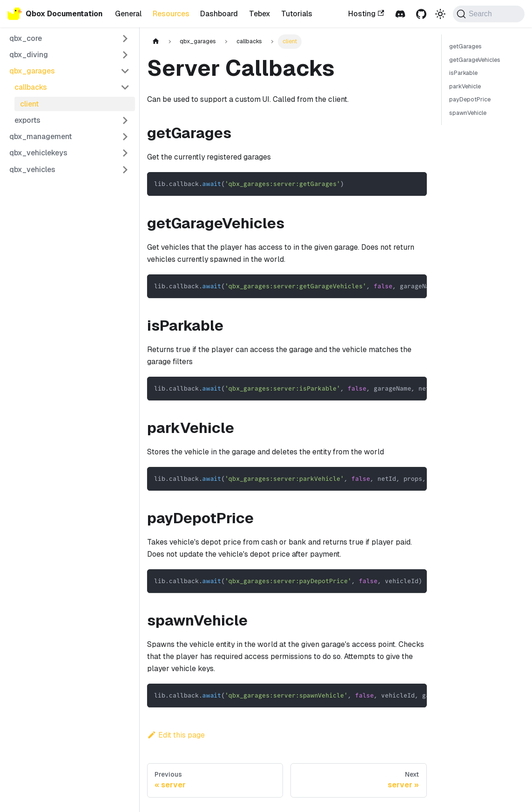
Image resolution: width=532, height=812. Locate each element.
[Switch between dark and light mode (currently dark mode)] (440, 14)
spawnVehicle (468, 113)
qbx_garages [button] (32, 71)
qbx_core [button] (26, 38)
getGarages (465, 46)
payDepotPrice (470, 99)
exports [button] (27, 120)
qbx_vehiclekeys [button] (38, 153)
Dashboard (219, 14)
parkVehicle (465, 86)
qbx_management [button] (40, 136)
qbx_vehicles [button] (32, 170)
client (29, 104)
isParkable (463, 73)
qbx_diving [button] (29, 55)
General (128, 14)
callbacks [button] (31, 87)
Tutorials (297, 14)
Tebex (260, 14)
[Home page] (156, 42)
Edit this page (176, 735)
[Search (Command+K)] (489, 14)
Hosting (366, 14)
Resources (171, 14)
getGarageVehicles (475, 60)
